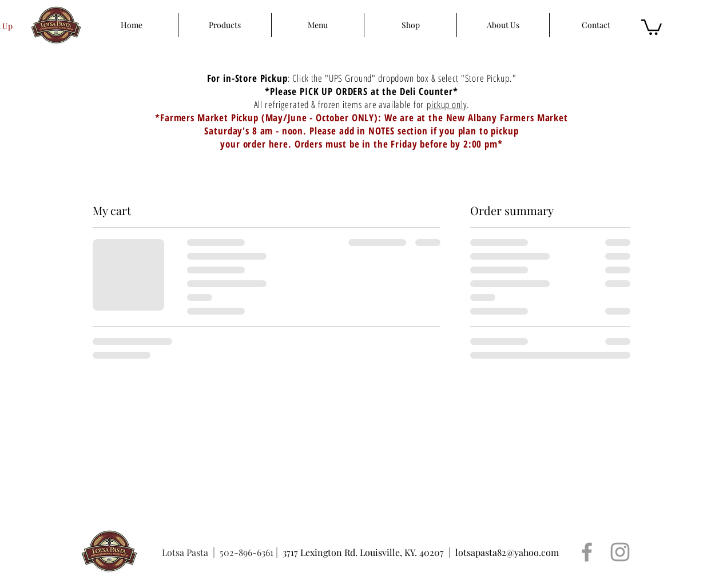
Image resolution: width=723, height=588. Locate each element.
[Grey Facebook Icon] (587, 552)
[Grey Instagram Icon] (620, 552)
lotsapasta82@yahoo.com (507, 552)
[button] (652, 26)
